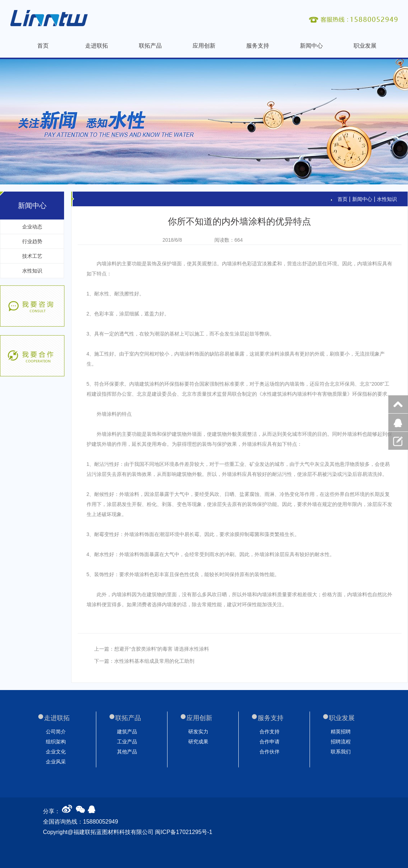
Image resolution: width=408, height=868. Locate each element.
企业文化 (56, 752)
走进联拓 (97, 46)
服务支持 (258, 46)
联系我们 (341, 752)
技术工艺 (32, 256)
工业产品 (127, 742)
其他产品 (127, 752)
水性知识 (32, 271)
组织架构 (56, 742)
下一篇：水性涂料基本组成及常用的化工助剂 (144, 661)
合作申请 (269, 742)
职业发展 (365, 46)
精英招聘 (341, 732)
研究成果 (198, 742)
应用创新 (204, 46)
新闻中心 (311, 46)
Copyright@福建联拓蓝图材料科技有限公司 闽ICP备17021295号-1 (128, 832)
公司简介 (56, 732)
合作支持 (269, 732)
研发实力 (198, 732)
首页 (43, 46)
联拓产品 (150, 46)
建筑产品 (127, 732)
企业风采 (56, 762)
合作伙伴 (269, 752)
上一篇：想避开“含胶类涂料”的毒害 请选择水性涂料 (152, 649)
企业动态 (32, 227)
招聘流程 (341, 742)
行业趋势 (32, 241)
